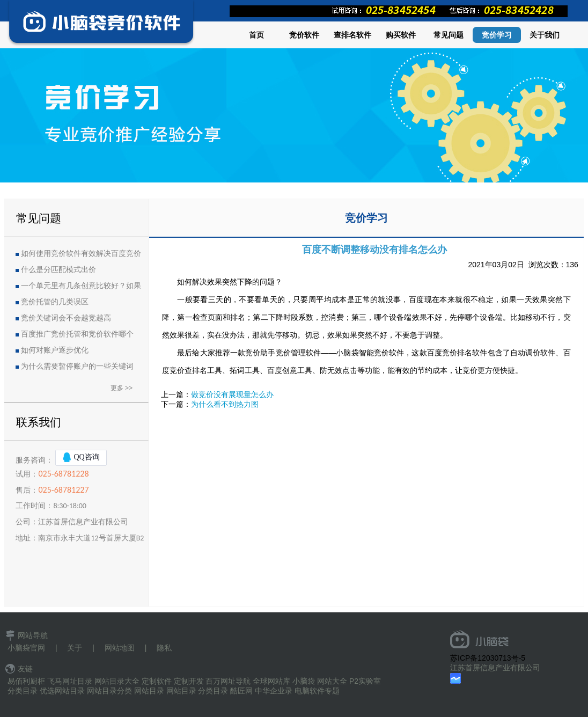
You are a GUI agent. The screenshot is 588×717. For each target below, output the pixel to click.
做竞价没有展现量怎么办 (232, 394)
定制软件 (157, 681)
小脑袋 (304, 681)
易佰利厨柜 (26, 681)
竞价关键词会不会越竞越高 (66, 318)
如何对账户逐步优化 (55, 350)
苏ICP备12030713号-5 (488, 658)
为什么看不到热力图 (225, 404)
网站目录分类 (109, 691)
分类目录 (23, 691)
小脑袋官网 (26, 648)
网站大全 (332, 681)
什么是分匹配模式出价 (58, 270)
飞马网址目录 (70, 681)
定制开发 (189, 681)
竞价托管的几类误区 (55, 302)
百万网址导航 (228, 681)
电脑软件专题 (317, 691)
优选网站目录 (62, 691)
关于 (75, 648)
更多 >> (122, 388)
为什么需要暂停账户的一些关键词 (77, 366)
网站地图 (120, 648)
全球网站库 (271, 681)
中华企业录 (274, 691)
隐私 (164, 648)
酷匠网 (241, 691)
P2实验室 (365, 681)
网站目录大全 (117, 681)
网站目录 (149, 691)
